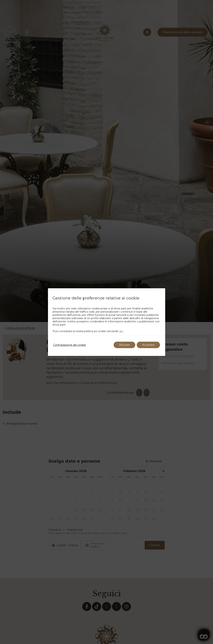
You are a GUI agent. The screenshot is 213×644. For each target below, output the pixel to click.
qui (121, 331)
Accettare (148, 345)
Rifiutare (124, 345)
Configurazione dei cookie (70, 345)
